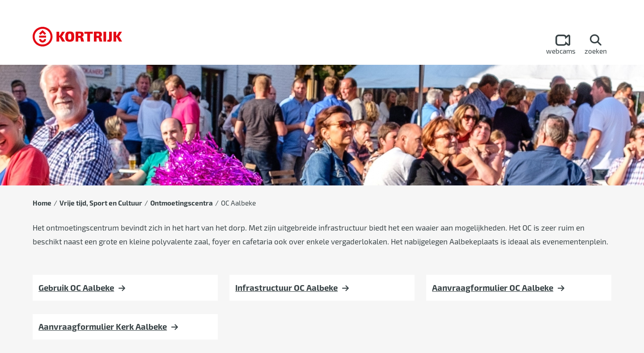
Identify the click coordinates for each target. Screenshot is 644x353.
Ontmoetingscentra (182, 203)
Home (42, 203)
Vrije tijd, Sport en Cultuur (101, 203)
